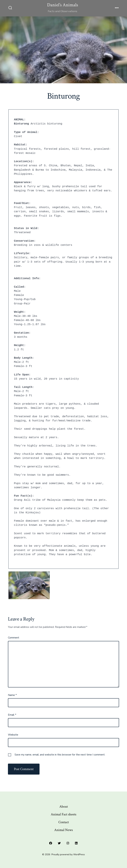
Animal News (63, 830)
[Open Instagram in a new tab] (68, 843)
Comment (14, 638)
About (64, 807)
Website (13, 735)
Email (12, 715)
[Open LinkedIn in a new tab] (76, 843)
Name (12, 695)
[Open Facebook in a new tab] (51, 843)
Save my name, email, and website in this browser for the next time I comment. (60, 755)
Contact (64, 822)
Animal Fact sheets (63, 814)
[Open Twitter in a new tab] (59, 843)
